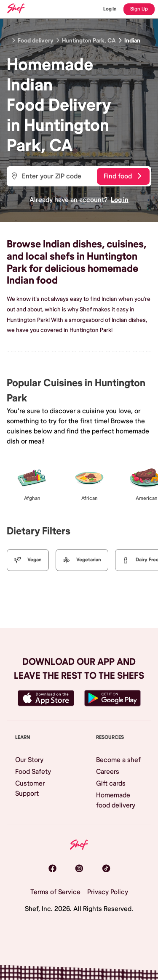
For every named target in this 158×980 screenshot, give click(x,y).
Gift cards (111, 783)
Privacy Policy (108, 892)
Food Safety (33, 772)
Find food (122, 176)
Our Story (29, 760)
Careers (108, 772)
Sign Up (139, 9)
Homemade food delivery (116, 800)
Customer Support (30, 789)
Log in (120, 200)
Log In (110, 9)
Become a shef (118, 760)
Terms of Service (55, 892)
